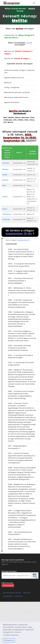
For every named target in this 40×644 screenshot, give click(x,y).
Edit (4, 185)
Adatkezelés (8, 596)
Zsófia (5, 197)
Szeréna (6, 163)
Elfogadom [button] (9, 640)
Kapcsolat (19, 596)
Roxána (6, 169)
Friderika (6, 220)
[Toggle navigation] (34, 3)
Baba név (27, 593)
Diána (5, 209)
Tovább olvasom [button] (11, 635)
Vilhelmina (7, 214)
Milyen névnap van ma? (12, 593)
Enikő (5, 175)
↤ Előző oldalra (8, 585)
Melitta (5, 180)
